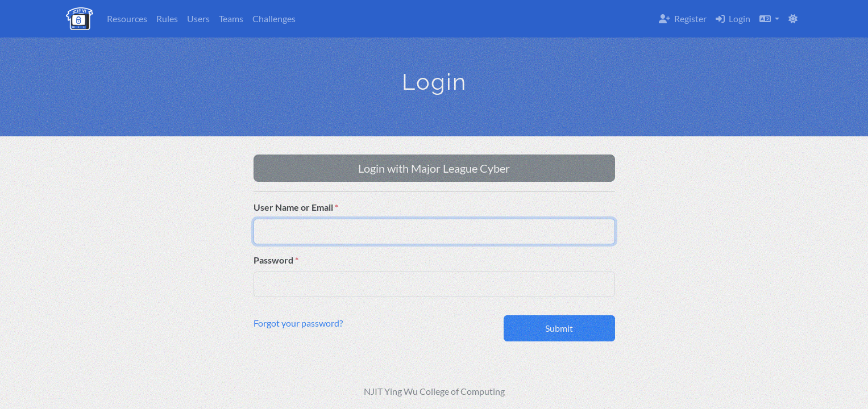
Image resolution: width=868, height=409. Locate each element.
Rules (167, 18)
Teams (231, 18)
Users (198, 18)
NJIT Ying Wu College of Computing (434, 391)
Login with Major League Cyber (434, 168)
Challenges (274, 18)
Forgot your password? (298, 323)
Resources (127, 18)
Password (273, 260)
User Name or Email (293, 207)
